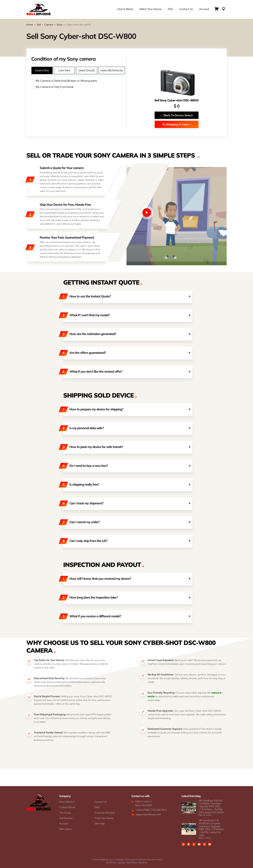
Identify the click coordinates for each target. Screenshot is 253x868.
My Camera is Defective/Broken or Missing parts (79, 81)
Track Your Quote (104, 818)
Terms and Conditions (136, 860)
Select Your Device (150, 9)
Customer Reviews (105, 813)
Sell (39, 25)
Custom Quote (67, 807)
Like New (64, 70)
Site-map (100, 824)
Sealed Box (42, 70)
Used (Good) (87, 70)
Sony (60, 25)
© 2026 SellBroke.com (103, 860)
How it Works (125, 9)
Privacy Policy (155, 860)
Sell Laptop (65, 829)
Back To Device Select (177, 115)
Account (204, 9)
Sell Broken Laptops (116, 863)
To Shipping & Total (177, 124)
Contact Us (186, 9)
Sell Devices (66, 818)
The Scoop (65, 813)
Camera (49, 25)
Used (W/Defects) (112, 70)
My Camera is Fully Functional (79, 87)
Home (30, 25)
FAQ (170, 9)
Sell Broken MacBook (137, 863)
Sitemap (119, 860)
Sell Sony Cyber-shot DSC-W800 (177, 100)
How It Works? (67, 802)
